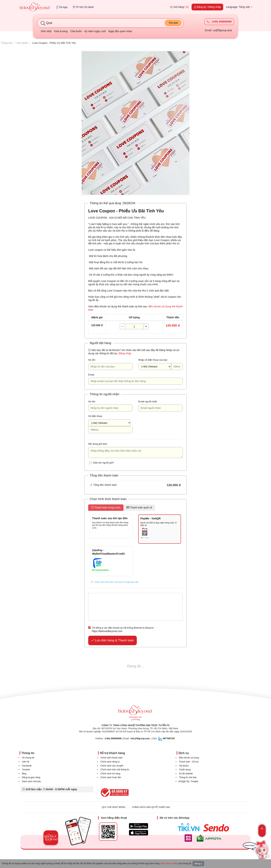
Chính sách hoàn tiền (111, 777)
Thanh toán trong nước (106, 508)
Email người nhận (148, 401)
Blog (24, 774)
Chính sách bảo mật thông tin (115, 770)
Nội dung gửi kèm (98, 444)
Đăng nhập (125, 353)
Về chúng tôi (28, 758)
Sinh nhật (46, 31)
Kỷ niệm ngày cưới (95, 31)
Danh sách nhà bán (31, 781)
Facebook (27, 766)
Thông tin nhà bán (188, 777)
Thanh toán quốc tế (139, 508)
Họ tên (92, 360)
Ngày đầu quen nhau (120, 31)
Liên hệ (26, 762)
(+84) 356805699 (219, 22)
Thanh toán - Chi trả (189, 762)
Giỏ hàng (179, 7)
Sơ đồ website (186, 774)
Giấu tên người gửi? (103, 463)
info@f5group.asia (140, 739)
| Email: (117, 739)
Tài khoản (184, 766)
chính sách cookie (169, 863)
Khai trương (61, 31)
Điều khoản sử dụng (189, 758)
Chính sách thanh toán (111, 758)
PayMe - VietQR (151, 518)
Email (91, 375)
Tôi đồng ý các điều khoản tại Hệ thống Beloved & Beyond (123, 628)
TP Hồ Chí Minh (83, 7)
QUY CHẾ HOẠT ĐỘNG (114, 807)
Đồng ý (198, 864)
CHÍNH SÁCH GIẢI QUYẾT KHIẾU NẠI (151, 807)
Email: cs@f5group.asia (218, 30)
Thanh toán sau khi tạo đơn (110, 518)
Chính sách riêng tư (110, 762)
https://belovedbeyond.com (107, 631)
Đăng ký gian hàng (31, 777)
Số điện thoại (95, 416)
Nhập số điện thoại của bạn (153, 360)
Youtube (26, 770)
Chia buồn (76, 31)
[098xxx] (177, 367)
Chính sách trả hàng (110, 774)
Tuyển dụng (185, 770)
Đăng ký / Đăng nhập (207, 7)
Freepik (194, 781)
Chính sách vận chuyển (112, 766)
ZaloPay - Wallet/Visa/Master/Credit (108, 552)
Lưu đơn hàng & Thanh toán (112, 640)
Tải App (62, 7)
